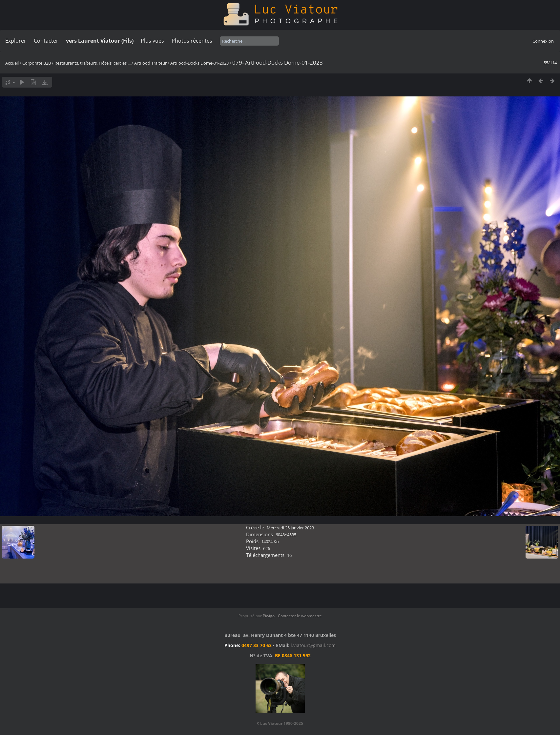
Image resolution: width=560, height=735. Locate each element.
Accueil (12, 63)
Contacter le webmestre (300, 616)
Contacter (46, 41)
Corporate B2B (37, 63)
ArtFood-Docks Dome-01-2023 (199, 63)
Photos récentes (192, 41)
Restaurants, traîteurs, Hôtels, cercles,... (93, 63)
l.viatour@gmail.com (313, 645)
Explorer (16, 41)
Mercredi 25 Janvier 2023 (290, 528)
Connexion (543, 41)
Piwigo (269, 616)
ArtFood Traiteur (150, 63)
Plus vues (152, 41)
